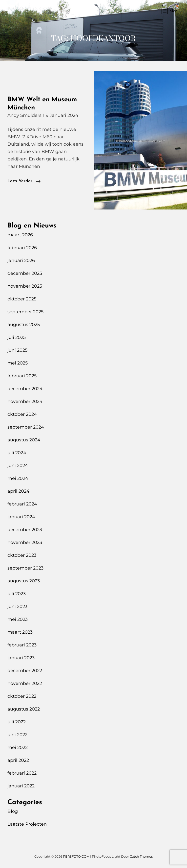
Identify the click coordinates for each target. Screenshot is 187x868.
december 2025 (25, 273)
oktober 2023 (22, 555)
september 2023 (25, 568)
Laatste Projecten (27, 824)
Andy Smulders (24, 115)
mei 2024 (18, 478)
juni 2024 (18, 466)
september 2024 (26, 427)
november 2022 (25, 683)
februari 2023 (22, 645)
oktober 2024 (22, 414)
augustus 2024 (24, 440)
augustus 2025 (24, 325)
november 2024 (25, 401)
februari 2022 (22, 773)
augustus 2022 (24, 709)
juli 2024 (17, 453)
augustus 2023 (24, 581)
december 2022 (25, 671)
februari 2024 (22, 504)
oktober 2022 (22, 696)
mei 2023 (18, 619)
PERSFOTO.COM (30, 8)
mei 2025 (18, 363)
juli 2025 (17, 337)
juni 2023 (17, 607)
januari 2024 (21, 517)
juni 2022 (17, 735)
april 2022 (18, 760)
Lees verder (24, 181)
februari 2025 (22, 376)
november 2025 (25, 286)
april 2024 (18, 491)
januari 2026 (21, 260)
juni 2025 (17, 350)
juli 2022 (17, 722)
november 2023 (25, 542)
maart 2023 (20, 632)
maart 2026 (20, 235)
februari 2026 (22, 248)
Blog (13, 811)
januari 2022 (21, 786)
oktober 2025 (22, 299)
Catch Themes (141, 856)
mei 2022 (18, 747)
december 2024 (25, 389)
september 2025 (25, 312)
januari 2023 (21, 658)
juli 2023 (17, 594)
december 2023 (25, 530)
